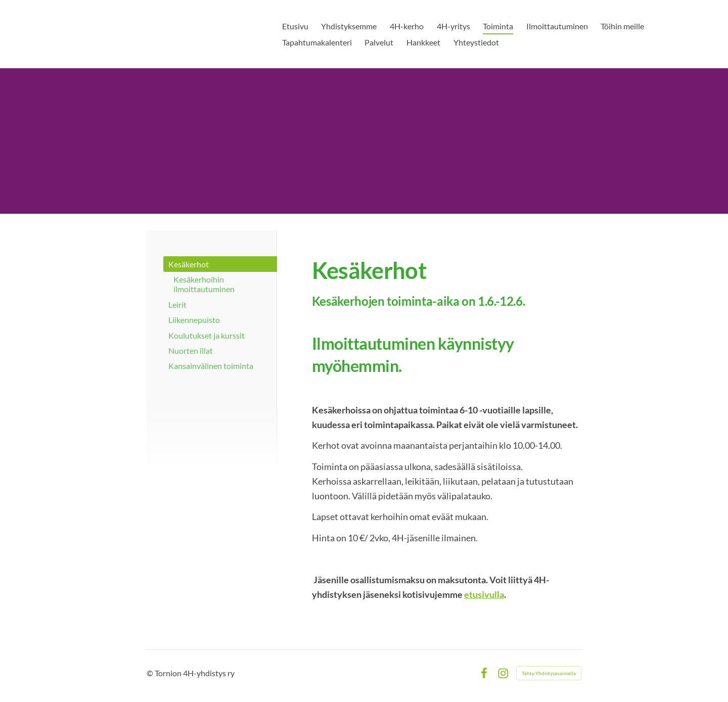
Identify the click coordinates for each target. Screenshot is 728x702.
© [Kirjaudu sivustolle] (151, 673)
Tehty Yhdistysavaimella (549, 673)
